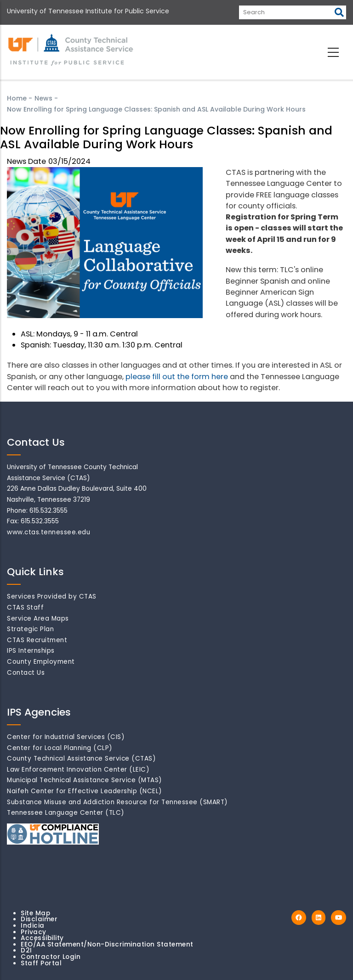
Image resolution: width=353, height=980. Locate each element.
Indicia (33, 926)
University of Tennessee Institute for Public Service (88, 11)
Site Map (35, 913)
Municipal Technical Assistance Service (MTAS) (85, 780)
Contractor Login (51, 957)
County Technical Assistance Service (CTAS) (81, 759)
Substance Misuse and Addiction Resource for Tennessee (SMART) (117, 802)
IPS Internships (31, 651)
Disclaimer (39, 919)
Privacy (34, 932)
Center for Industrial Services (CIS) (66, 737)
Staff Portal (41, 963)
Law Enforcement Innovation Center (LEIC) (78, 770)
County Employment (41, 662)
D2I (26, 950)
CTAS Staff (25, 608)
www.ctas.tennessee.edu (48, 532)
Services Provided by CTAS (52, 596)
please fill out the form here (177, 377)
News (43, 98)
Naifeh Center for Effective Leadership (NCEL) (85, 791)
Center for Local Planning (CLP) (60, 748)
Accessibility (42, 938)
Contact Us (26, 673)
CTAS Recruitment (37, 640)
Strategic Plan (30, 629)
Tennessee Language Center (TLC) (66, 813)
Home (17, 98)
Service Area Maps (38, 619)
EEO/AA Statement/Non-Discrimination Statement (107, 944)
